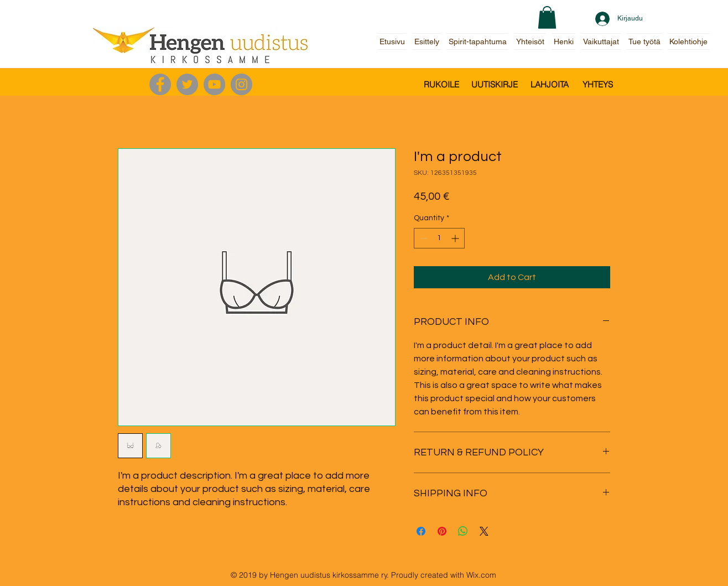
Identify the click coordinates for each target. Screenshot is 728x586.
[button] (547, 17)
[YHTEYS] (598, 85)
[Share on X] (484, 531)
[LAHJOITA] (550, 85)
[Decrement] (422, 238)
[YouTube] (214, 84)
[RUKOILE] (441, 85)
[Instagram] (241, 84)
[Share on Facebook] (421, 531)
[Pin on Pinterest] (442, 531)
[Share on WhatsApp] (463, 531)
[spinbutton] (439, 238)
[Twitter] (187, 84)
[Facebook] (160, 84)
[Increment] (456, 238)
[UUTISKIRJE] (495, 85)
